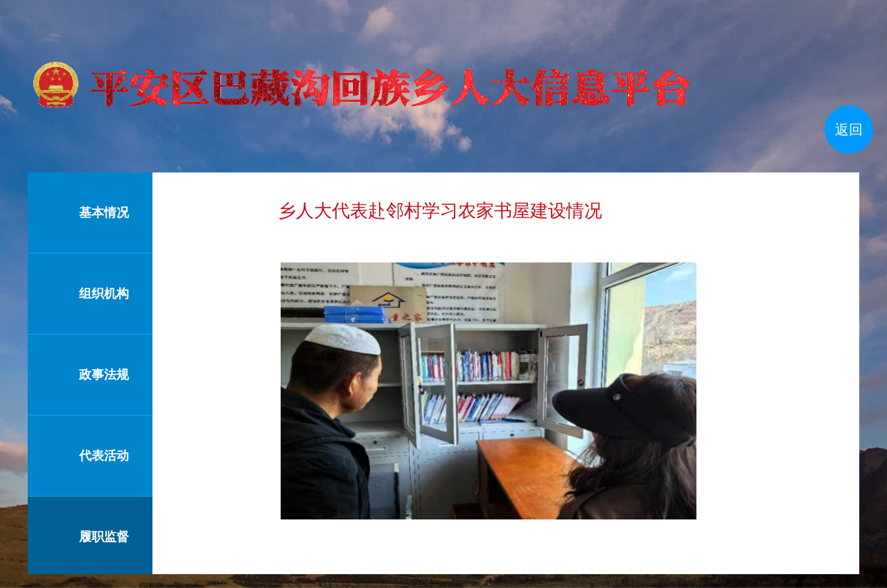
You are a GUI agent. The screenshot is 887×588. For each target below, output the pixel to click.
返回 (849, 130)
